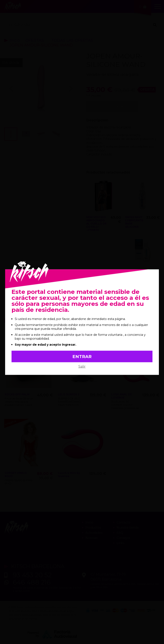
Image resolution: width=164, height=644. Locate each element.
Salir (82, 366)
